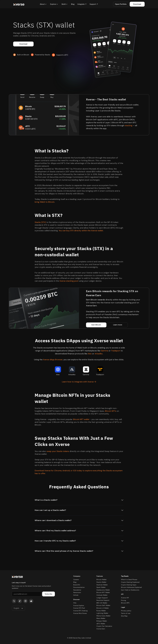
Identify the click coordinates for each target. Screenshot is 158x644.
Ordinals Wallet (102, 595)
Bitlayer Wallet (102, 621)
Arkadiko (99, 354)
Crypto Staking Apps (129, 585)
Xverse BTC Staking (80, 611)
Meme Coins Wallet (103, 616)
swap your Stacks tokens (58, 451)
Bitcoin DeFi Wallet (103, 605)
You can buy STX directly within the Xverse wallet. (81, 231)
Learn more (118, 325)
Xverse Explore (79, 605)
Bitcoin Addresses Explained (131, 587)
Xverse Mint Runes (80, 613)
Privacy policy (126, 611)
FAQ (75, 603)
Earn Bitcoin (96, 325)
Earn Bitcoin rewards (95, 300)
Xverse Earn (91, 306)
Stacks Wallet (101, 582)
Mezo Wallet (101, 618)
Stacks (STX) (40, 222)
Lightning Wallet (102, 613)
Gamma (104, 351)
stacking (129, 125)
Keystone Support (103, 600)
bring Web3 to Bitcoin (45, 202)
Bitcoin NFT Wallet (103, 592)
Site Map (124, 616)
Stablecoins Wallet (103, 590)
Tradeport (116, 351)
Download (137, 4)
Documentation (79, 587)
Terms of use (126, 613)
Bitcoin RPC (125, 603)
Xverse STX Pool (79, 608)
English (16, 608)
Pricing (123, 600)
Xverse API (125, 598)
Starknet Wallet (102, 585)
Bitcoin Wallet (101, 580)
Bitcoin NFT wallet (81, 419)
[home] (19, 4)
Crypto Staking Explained (130, 582)
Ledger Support (102, 598)
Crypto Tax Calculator (104, 626)
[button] (43, 4)
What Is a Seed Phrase (129, 580)
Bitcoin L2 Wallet (103, 608)
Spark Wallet (101, 587)
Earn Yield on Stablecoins (130, 590)
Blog (75, 582)
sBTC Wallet (101, 624)
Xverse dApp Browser (53, 360)
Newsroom (77, 592)
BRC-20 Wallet (102, 603)
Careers (76, 580)
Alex (90, 354)
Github (76, 595)
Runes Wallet (101, 611)
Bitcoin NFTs (110, 411)
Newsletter (77, 590)
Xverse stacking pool (69, 281)
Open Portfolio (121, 4)
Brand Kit (77, 585)
